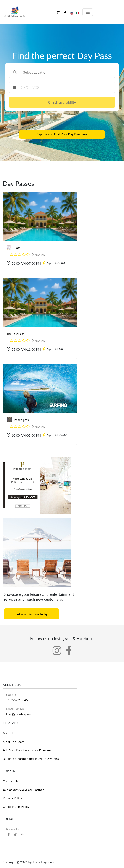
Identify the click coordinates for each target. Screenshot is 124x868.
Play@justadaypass (18, 714)
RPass (17, 248)
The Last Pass (15, 334)
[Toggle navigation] (88, 12)
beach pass (21, 420)
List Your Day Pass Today (32, 614)
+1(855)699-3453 (18, 700)
